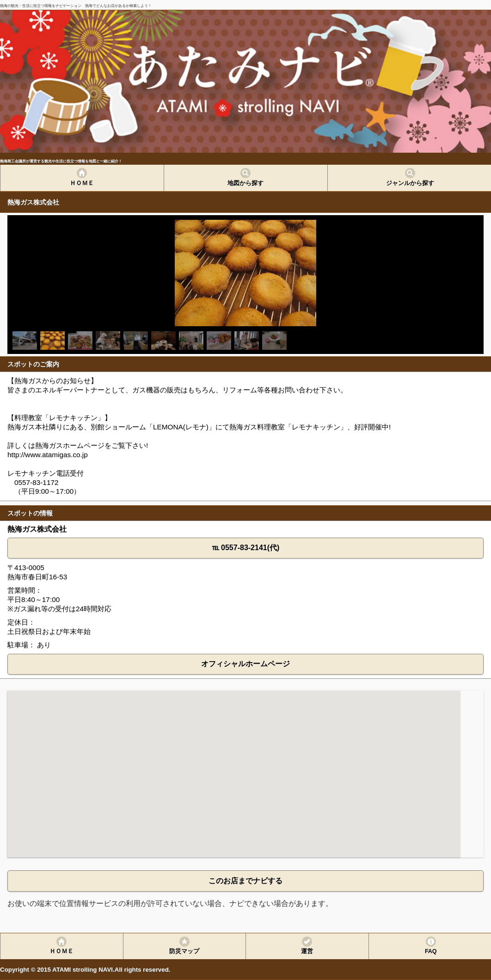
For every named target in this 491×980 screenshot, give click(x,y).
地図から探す (245, 183)
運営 (307, 951)
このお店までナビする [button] (245, 881)
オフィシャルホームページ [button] (245, 664)
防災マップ (184, 951)
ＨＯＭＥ (82, 183)
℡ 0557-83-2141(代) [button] (246, 548)
